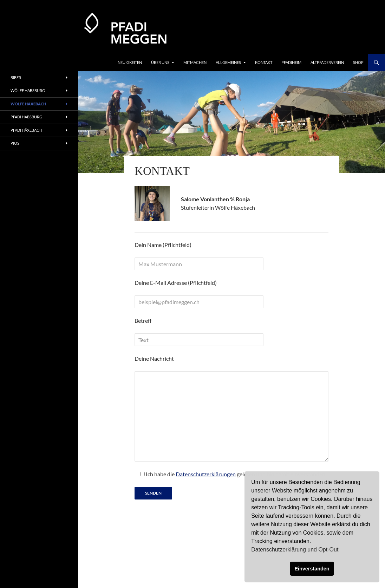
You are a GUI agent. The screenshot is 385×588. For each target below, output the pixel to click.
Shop (358, 62)
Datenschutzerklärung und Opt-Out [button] (295, 550)
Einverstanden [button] (312, 569)
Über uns (160, 62)
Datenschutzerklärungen (206, 474)
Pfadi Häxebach (26, 130)
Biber (16, 77)
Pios (15, 143)
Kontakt (264, 62)
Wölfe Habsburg (28, 90)
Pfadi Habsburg (26, 117)
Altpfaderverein (327, 62)
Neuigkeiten (130, 62)
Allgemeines (228, 62)
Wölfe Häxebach (28, 104)
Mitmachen (195, 62)
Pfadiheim (291, 62)
